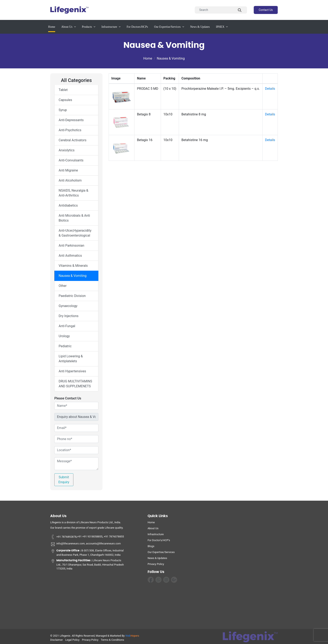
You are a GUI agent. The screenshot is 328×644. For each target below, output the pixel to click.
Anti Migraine (68, 170)
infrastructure (111, 27)
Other (63, 286)
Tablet (63, 90)
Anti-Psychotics (70, 130)
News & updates (200, 27)
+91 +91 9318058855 (90, 538)
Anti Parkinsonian (71, 246)
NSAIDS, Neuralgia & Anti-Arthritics (73, 193)
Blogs (151, 548)
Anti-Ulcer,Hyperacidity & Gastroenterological (75, 233)
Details (270, 89)
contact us (266, 10)
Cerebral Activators (72, 140)
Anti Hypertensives (72, 371)
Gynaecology (68, 306)
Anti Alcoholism (70, 180)
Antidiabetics (68, 205)
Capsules (65, 100)
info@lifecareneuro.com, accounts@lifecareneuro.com (85, 546)
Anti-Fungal (67, 326)
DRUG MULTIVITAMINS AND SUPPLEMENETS (75, 384)
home (151, 524)
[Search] (221, 10)
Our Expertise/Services (161, 554)
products (89, 27)
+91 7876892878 (63, 538)
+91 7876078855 (114, 538)
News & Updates (157, 559)
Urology (64, 336)
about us (69, 27)
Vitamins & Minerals (73, 266)
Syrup (63, 110)
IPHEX (222, 27)
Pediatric (65, 346)
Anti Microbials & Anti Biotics (74, 218)
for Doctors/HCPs (137, 27)
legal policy (72, 641)
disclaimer (56, 641)
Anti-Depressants (71, 120)
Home (52, 26)
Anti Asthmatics (70, 256)
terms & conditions (112, 641)
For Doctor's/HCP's (159, 542)
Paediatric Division (72, 296)
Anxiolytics (67, 150)
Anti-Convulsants (71, 160)
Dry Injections (69, 316)
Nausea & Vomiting (171, 58)
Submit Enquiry (64, 480)
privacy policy (156, 565)
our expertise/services (169, 27)
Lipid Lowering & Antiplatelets (71, 359)
